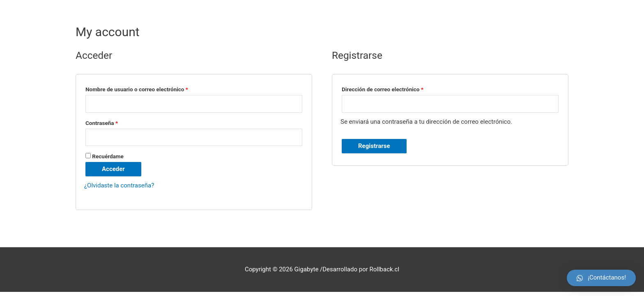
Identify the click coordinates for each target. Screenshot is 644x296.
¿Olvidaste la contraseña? (119, 185)
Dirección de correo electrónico (383, 89)
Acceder (113, 169)
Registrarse (374, 146)
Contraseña (102, 123)
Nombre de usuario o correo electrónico (137, 89)
